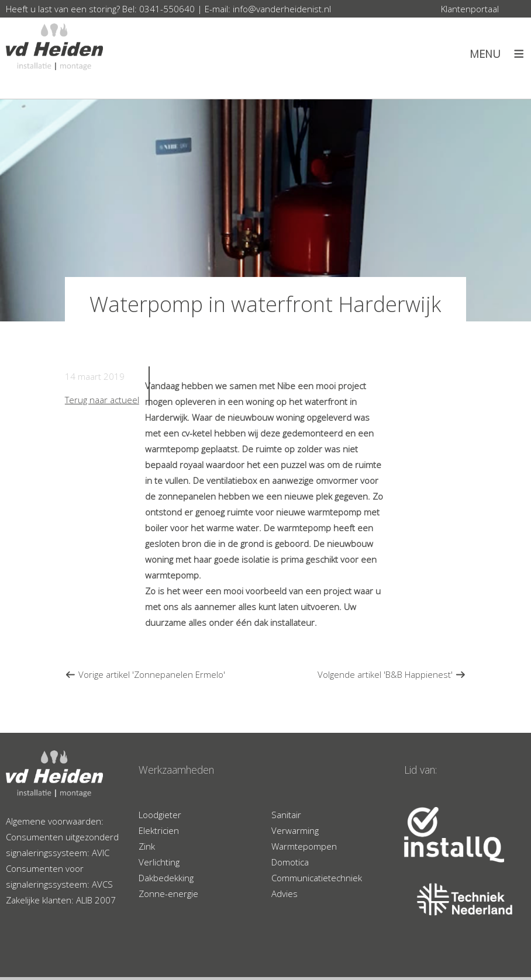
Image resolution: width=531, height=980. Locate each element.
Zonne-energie (168, 894)
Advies (285, 894)
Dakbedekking (166, 878)
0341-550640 (167, 9)
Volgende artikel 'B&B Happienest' (392, 674)
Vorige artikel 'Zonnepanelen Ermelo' (145, 674)
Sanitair (286, 815)
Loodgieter (160, 815)
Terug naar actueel (102, 400)
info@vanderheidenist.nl (282, 9)
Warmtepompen (304, 846)
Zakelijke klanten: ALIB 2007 (61, 900)
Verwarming (295, 830)
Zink (147, 846)
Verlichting (159, 862)
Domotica (290, 862)
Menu (485, 54)
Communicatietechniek (317, 878)
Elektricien (159, 830)
